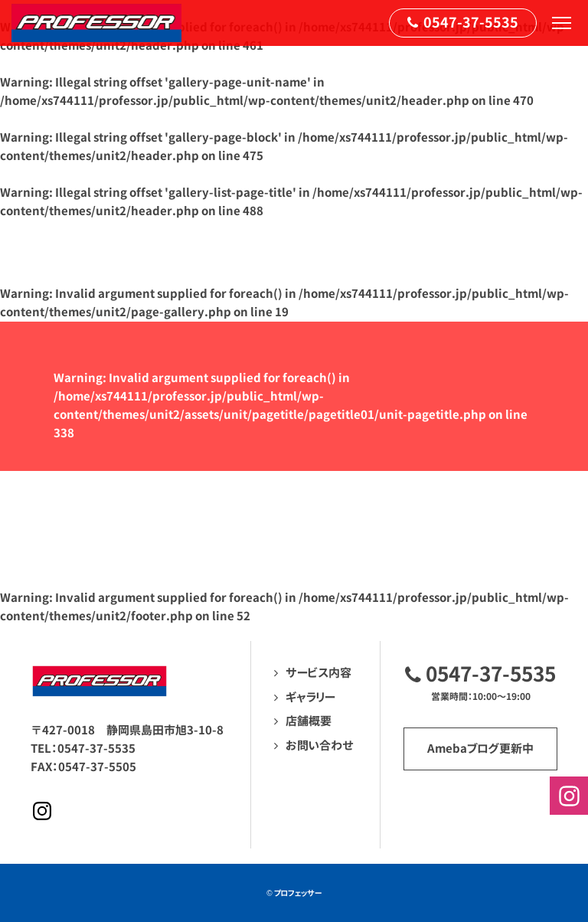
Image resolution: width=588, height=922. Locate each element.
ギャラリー (310, 697)
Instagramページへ (42, 811)
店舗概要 (309, 721)
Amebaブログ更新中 (480, 749)
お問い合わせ (320, 745)
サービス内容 (318, 673)
